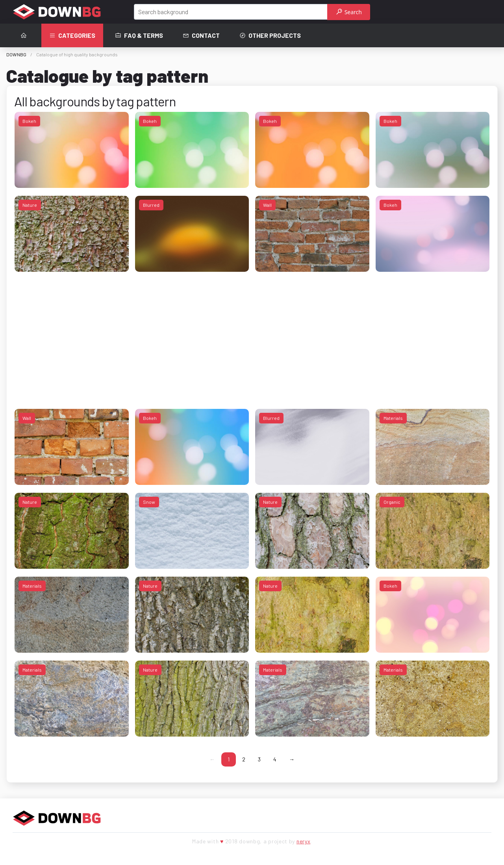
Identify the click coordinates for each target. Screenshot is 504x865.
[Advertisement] (251, 335)
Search (349, 12)
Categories (72, 35)
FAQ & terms (139, 35)
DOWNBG (16, 54)
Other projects (270, 35)
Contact (201, 35)
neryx (304, 841)
